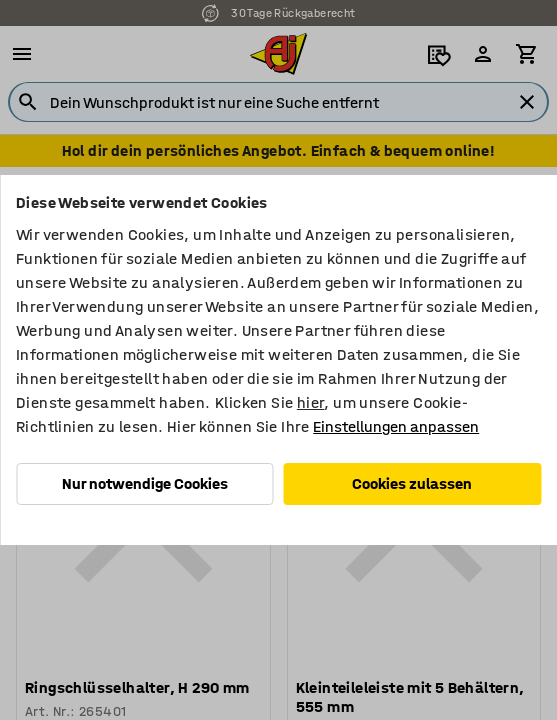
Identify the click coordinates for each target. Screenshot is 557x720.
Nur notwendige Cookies (145, 483)
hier (311, 402)
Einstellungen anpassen (396, 426)
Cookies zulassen (412, 483)
